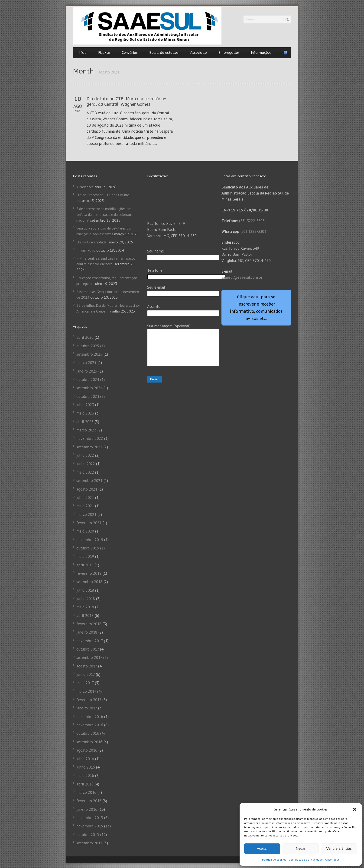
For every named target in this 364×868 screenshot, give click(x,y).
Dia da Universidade (91, 242)
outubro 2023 (88, 396)
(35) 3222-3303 (253, 231)
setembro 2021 (89, 481)
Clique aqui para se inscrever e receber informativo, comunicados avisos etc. (256, 308)
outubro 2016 (88, 733)
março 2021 (86, 514)
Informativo (86, 250)
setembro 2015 (89, 843)
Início (83, 53)
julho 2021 (85, 498)
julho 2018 (85, 590)
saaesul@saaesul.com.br (242, 277)
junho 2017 (86, 674)
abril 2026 (85, 337)
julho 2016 (85, 759)
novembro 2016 (90, 725)
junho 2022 (86, 464)
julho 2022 (85, 455)
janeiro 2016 (87, 809)
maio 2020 (85, 531)
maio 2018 (85, 607)
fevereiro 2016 (89, 801)
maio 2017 (85, 683)
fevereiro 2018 (89, 624)
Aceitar (262, 848)
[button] (355, 809)
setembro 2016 (89, 742)
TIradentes (85, 187)
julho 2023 (85, 405)
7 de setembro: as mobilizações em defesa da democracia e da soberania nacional (105, 214)
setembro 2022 (89, 447)
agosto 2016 (87, 750)
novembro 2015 (90, 826)
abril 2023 (85, 422)
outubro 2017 (88, 649)
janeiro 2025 (87, 371)
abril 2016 (85, 784)
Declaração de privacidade (306, 860)
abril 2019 (85, 565)
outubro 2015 (88, 835)
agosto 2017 (87, 666)
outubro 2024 (88, 380)
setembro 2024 (89, 388)
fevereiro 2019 (89, 573)
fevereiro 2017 (89, 700)
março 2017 (86, 691)
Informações (261, 53)
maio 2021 (85, 506)
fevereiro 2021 (89, 523)
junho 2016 (86, 767)
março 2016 (86, 792)
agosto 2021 (87, 489)
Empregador (229, 53)
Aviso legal (332, 860)
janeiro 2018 (87, 632)
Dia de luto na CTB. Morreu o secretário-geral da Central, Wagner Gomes (126, 101)
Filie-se (104, 53)
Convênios (130, 53)
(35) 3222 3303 (252, 221)
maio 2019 (85, 556)
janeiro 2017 (87, 708)
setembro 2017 (89, 657)
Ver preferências (339, 848)
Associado (198, 53)
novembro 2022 (90, 438)
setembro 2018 (89, 582)
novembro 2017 (90, 641)
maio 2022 (85, 472)
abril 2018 (85, 616)
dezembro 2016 (90, 717)
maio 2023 (85, 413)
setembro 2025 (89, 354)
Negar (301, 848)
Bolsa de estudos (164, 53)
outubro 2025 (88, 346)
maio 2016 (85, 775)
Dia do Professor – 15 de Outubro (103, 195)
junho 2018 (86, 599)
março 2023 (86, 430)
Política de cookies (274, 860)
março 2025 (86, 363)
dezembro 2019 (90, 540)
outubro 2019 (88, 548)
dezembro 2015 (90, 818)
